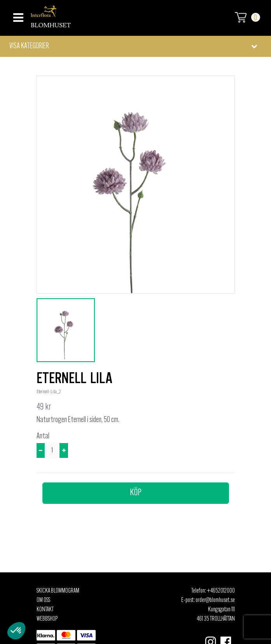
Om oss (43, 600)
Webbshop (47, 619)
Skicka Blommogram (58, 591)
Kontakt (45, 610)
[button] (135, 46)
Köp (136, 493)
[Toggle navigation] (17, 15)
